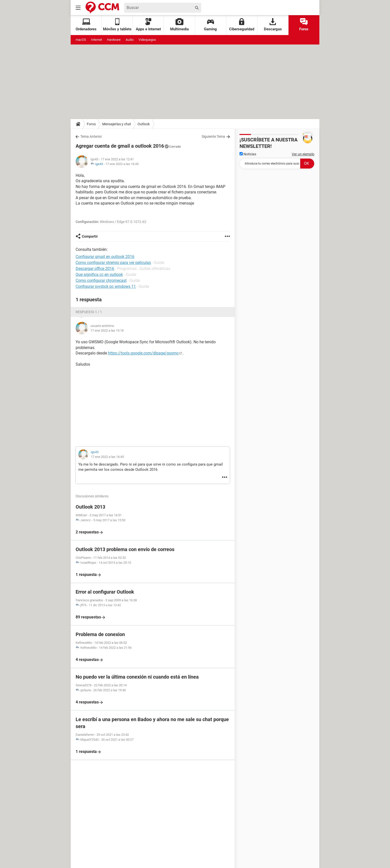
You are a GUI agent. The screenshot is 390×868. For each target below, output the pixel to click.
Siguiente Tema (213, 136)
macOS (81, 40)
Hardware (114, 40)
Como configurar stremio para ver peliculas (113, 263)
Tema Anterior (91, 136)
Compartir (90, 236)
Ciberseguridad (242, 25)
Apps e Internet (148, 25)
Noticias (248, 154)
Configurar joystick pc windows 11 (106, 286)
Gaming (210, 25)
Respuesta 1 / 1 (89, 312)
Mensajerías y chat (117, 124)
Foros (304, 25)
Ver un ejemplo (303, 154)
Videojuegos (147, 40)
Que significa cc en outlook (99, 275)
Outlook (144, 124)
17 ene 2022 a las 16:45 (122, 164)
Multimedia (179, 25)
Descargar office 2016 (95, 269)
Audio (130, 40)
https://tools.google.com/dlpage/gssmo (143, 353)
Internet (97, 40)
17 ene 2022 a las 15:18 (107, 330)
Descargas (273, 25)
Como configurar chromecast (101, 281)
